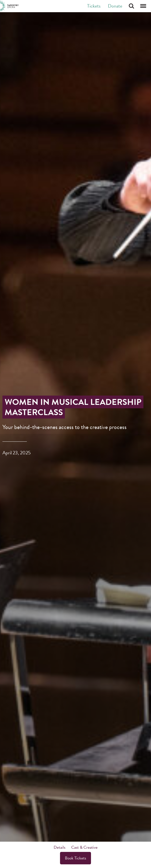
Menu (143, 6)
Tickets (94, 6)
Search (131, 6)
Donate (115, 6)
